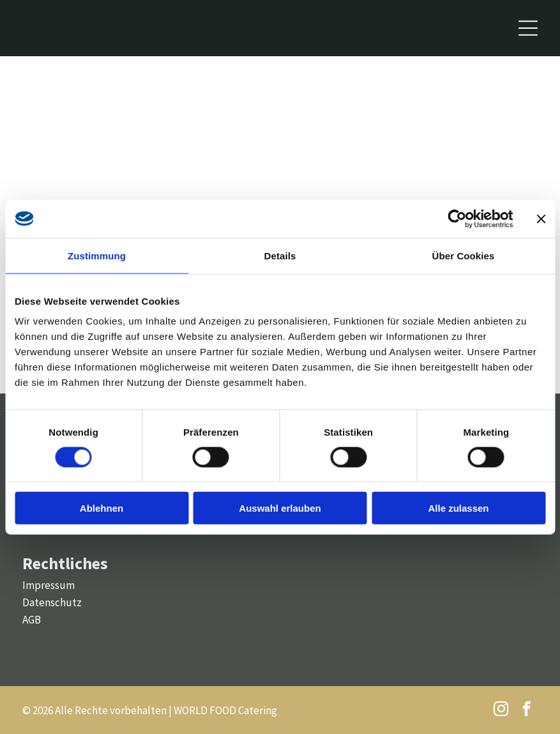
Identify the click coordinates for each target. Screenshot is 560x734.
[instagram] (501, 710)
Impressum (49, 585)
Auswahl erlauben (280, 508)
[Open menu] (528, 28)
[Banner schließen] (541, 218)
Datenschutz (52, 602)
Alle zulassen (458, 508)
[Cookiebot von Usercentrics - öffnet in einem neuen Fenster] (457, 218)
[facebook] (526, 710)
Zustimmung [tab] (97, 255)
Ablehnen (102, 508)
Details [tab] (280, 255)
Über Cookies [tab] (464, 255)
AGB (32, 620)
